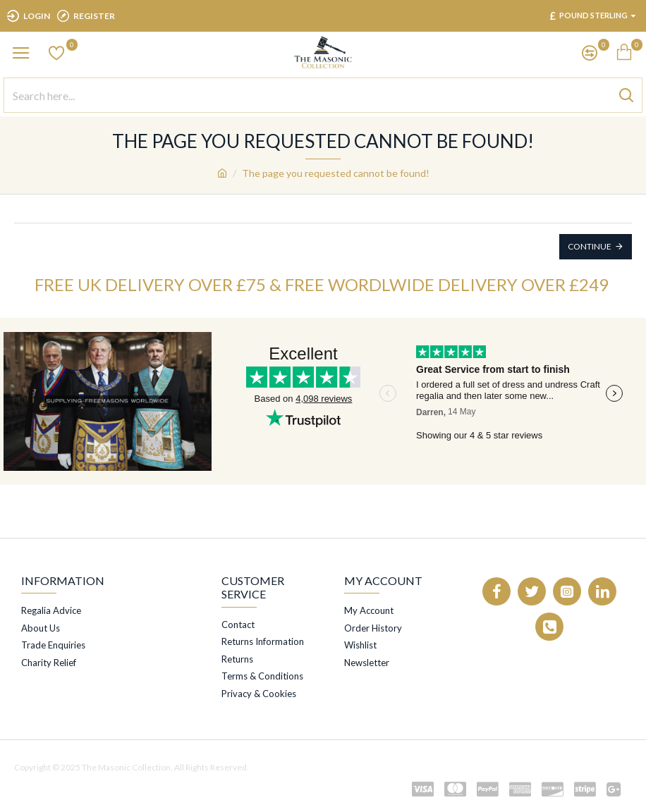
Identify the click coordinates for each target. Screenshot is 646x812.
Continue (590, 246)
